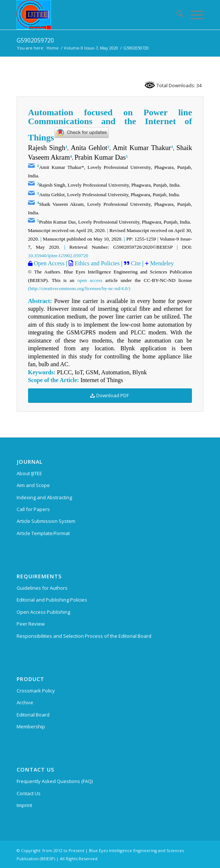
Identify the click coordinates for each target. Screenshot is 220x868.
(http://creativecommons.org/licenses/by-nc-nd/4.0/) (79, 288)
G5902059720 (35, 40)
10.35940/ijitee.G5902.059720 (58, 256)
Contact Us (29, 793)
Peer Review (31, 624)
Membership (31, 726)
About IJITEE (29, 473)
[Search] (176, 15)
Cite (136, 263)
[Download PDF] (110, 396)
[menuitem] (176, 15)
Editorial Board (33, 715)
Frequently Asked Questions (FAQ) (55, 781)
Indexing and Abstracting (44, 497)
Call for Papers (33, 509)
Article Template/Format (43, 533)
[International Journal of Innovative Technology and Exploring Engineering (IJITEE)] (91, 15)
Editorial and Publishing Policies (52, 600)
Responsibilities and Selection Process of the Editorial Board (84, 636)
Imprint (24, 805)
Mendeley (161, 263)
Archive (25, 702)
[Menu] (193, 15)
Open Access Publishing (43, 612)
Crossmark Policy (36, 691)
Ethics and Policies (96, 263)
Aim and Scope (33, 485)
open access (90, 280)
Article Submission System (46, 521)
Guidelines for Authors (42, 588)
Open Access (49, 263)
